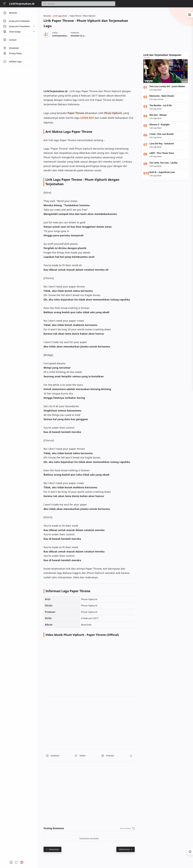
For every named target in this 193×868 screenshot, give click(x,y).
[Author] (60, 36)
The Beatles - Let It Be (161, 105)
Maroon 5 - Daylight (159, 125)
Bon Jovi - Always (158, 115)
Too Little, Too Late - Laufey (163, 163)
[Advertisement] (166, 29)
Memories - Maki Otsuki (162, 96)
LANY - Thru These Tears (162, 153)
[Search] (78, 4)
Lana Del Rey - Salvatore (162, 144)
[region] (89, 63)
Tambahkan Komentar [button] (89, 838)
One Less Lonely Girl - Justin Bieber (167, 86)
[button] (45, 4)
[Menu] (5, 4)
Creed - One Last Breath (162, 134)
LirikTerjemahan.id (22, 4)
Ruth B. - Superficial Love (162, 172)
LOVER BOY (87, 118)
